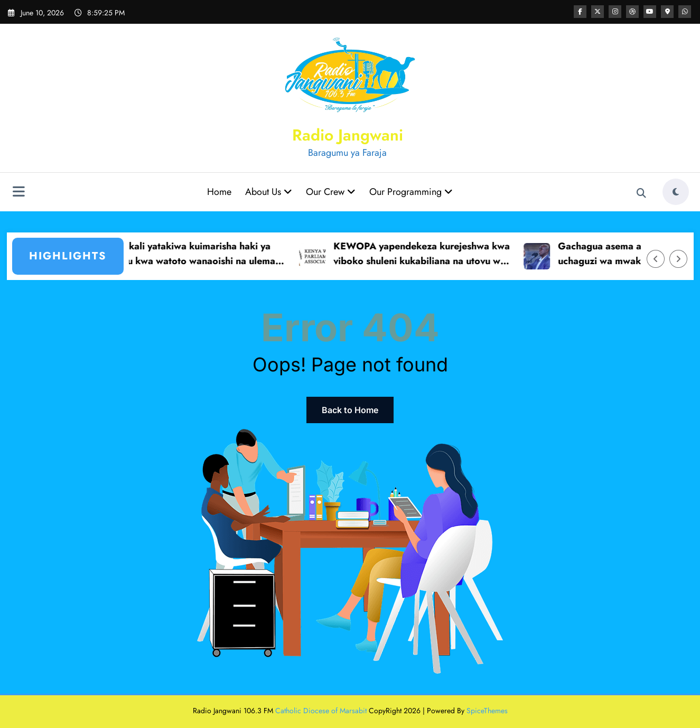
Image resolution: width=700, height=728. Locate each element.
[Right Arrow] (678, 259)
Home (219, 192)
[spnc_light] (676, 192)
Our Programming (411, 192)
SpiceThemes (487, 711)
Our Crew (331, 192)
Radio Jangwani (348, 135)
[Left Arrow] (656, 259)
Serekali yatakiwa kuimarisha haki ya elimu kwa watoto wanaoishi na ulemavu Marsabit (202, 255)
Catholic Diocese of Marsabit (321, 711)
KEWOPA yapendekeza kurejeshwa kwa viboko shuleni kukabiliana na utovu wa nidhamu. (427, 255)
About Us (269, 192)
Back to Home (350, 410)
